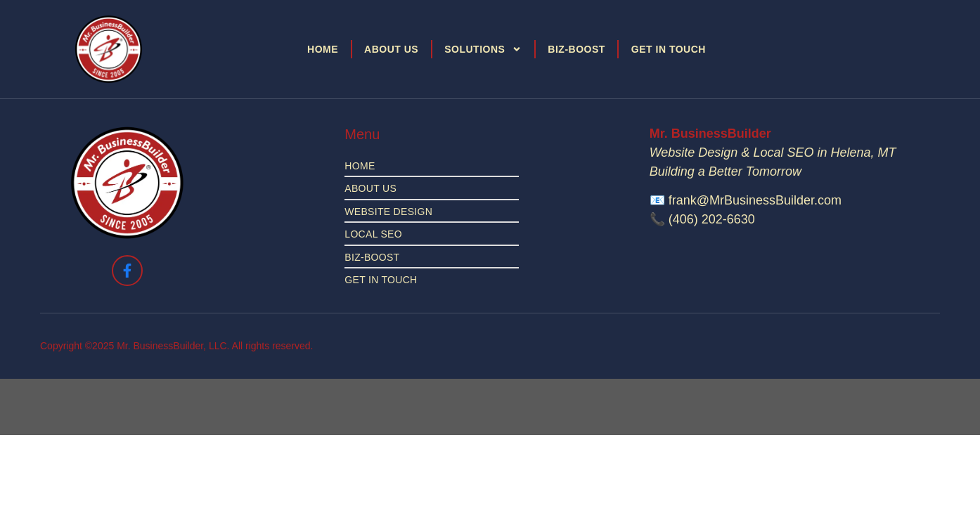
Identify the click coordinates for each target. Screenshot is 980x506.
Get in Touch (669, 49)
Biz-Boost (576, 49)
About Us (391, 49)
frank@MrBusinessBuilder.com (755, 200)
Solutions (483, 49)
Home (323, 49)
